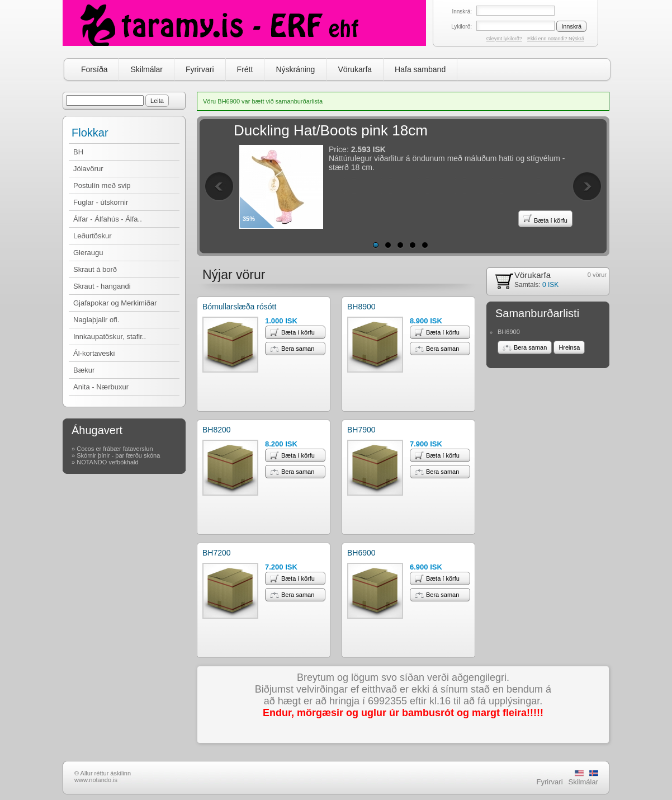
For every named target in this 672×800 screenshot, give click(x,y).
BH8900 (361, 307)
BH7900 (361, 430)
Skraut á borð (95, 269)
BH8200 (217, 430)
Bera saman (292, 349)
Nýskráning (295, 69)
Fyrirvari (200, 69)
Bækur (84, 370)
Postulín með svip (102, 185)
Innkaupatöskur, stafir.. (110, 337)
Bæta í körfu (545, 219)
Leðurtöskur (93, 236)
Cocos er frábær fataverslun (115, 449)
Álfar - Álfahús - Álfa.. (108, 219)
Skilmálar (146, 69)
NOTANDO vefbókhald (107, 462)
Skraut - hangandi (102, 286)
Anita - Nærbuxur (101, 387)
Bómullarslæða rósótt (239, 307)
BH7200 (217, 553)
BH (78, 152)
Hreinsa (569, 347)
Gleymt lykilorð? (504, 39)
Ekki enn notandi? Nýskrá (556, 39)
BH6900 (361, 553)
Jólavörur (88, 169)
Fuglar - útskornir (101, 202)
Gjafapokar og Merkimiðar (115, 303)
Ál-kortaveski (94, 353)
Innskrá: (462, 11)
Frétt (245, 69)
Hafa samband (420, 69)
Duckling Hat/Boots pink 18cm (331, 130)
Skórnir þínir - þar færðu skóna (118, 455)
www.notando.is (96, 780)
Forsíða (94, 69)
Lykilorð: (462, 27)
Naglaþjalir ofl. (96, 320)
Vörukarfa (355, 69)
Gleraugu (88, 253)
